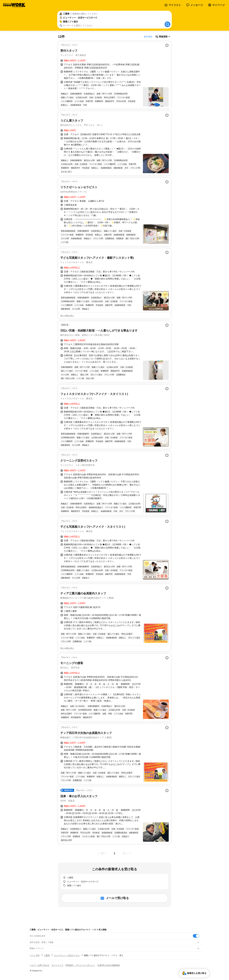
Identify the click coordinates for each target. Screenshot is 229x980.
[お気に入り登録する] (167, 45)
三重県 (47, 955)
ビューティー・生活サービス (67, 955)
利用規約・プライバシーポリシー (80, 965)
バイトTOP (35, 955)
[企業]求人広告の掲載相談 (109, 965)
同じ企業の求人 (67, 316)
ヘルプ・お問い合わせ (40, 965)
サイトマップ (57, 965)
